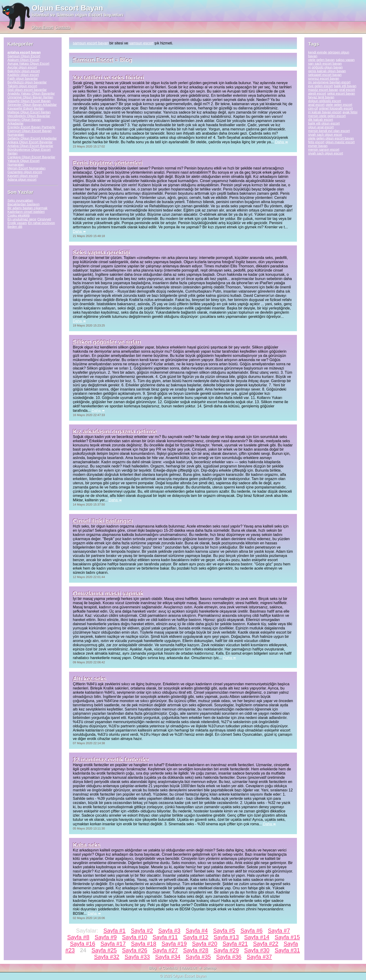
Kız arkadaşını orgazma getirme (115, 431)
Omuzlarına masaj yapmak (108, 593)
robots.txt (189, 968)
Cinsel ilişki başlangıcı (103, 521)
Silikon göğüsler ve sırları (107, 342)
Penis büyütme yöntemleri (108, 163)
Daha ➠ (282, 142)
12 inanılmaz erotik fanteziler (111, 759)
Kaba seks (87, 845)
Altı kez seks (90, 679)
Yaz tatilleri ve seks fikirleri (109, 77)
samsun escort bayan (91, 43)
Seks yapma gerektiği (101, 252)
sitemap (210, 968)
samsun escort (141, 43)
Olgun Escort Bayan (67, 8)
